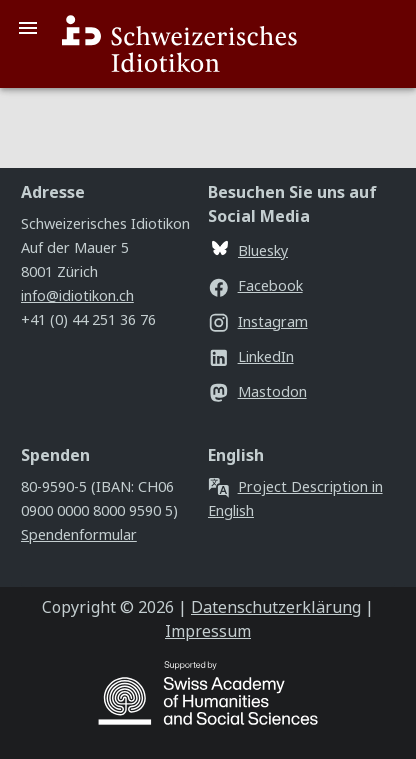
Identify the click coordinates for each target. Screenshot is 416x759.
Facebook (255, 285)
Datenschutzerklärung (276, 607)
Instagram (258, 321)
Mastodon (257, 391)
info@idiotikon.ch (77, 295)
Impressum (208, 631)
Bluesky (250, 250)
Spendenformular (79, 534)
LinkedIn (251, 356)
